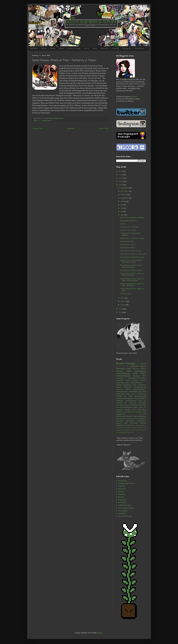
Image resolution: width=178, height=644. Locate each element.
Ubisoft (119, 387)
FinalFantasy (133, 392)
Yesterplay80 (123, 511)
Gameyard (122, 489)
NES (132, 398)
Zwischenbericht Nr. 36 (128, 221)
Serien (61, 49)
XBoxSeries (131, 425)
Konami (140, 405)
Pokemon (120, 378)
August (123, 201)
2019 (121, 182)
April (123, 215)
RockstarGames (121, 419)
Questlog (115, 49)
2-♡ (126, 378)
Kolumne (134, 428)
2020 (121, 178)
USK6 (129, 371)
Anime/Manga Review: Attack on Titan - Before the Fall (132, 280)
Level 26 (123, 224)
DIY (126, 403)
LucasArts (143, 414)
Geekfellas (128, 428)
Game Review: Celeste (128, 230)
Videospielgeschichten (126, 508)
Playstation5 (130, 432)
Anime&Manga (123, 374)
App (140, 392)
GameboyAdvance (131, 401)
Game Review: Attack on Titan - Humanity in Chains (131, 261)
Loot (135, 419)
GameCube (120, 410)
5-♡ (138, 364)
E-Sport (144, 430)
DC (145, 408)
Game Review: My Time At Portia (132, 218)
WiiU (130, 396)
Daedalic (119, 396)
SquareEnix (120, 383)
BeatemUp (138, 412)
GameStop (119, 425)
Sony (144, 392)
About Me (105, 49)
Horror (136, 369)
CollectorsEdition (136, 430)
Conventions (141, 394)
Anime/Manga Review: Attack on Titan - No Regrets (132, 285)
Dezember (125, 188)
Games (44, 49)
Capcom (119, 389)
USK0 (129, 369)
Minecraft (140, 428)
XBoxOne (119, 412)
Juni (122, 208)
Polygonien (122, 500)
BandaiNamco (141, 421)
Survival (119, 392)
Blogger (100, 633)
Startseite (34, 49)
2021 (121, 175)
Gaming (44, 121)
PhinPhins (122, 494)
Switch (143, 366)
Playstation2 (142, 410)
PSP (145, 428)
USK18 (135, 374)
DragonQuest (120, 428)
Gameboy (127, 410)
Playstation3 (127, 385)
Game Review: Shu (127, 242)
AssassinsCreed (128, 412)
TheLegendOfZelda (140, 398)
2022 (121, 171)
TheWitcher (120, 401)
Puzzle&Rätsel (136, 383)
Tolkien (125, 392)
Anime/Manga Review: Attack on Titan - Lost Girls (132, 275)
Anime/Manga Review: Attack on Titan (132, 290)
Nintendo (134, 366)
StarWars (119, 430)
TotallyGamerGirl (125, 505)
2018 (121, 185)
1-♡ (144, 383)
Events (133, 394)
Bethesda (128, 387)
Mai (122, 212)
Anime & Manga (74, 49)
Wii (117, 408)
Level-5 (134, 410)
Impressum (126, 49)
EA (125, 396)
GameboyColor (121, 414)
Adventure (121, 369)
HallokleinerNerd (121, 432)
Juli (122, 205)
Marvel (128, 389)
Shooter (143, 380)
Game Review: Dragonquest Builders (130, 234)
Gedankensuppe (123, 376)
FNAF (126, 423)
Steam (143, 364)
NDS (135, 385)
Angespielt (143, 426)
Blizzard (119, 423)
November (125, 191)
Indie (128, 394)
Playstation (120, 421)
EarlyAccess (133, 403)
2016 (121, 312)
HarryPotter (120, 405)
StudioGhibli (121, 394)
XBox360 (143, 423)
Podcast (119, 385)
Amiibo (137, 426)
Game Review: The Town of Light (132, 238)
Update (129, 430)
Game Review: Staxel (128, 245)
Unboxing (127, 398)
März (123, 298)
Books (95, 49)
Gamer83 (122, 486)
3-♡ (39, 121)
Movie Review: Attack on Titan (131, 270)
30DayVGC (142, 385)
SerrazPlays (122, 503)
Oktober (124, 195)
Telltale (124, 430)
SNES (136, 408)
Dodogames (123, 481)
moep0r (121, 492)
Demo (144, 412)
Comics (87, 49)
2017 (121, 309)
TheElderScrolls (140, 387)
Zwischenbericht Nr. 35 (128, 248)
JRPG (127, 383)
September (125, 198)
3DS (138, 378)
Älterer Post (104, 129)
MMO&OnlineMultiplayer (124, 416)
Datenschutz (139, 49)
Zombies (119, 398)
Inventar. (134, 97)
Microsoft (130, 419)
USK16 (143, 374)
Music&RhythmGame (126, 408)
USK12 (143, 369)
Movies (53, 49)
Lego (125, 425)
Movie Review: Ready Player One (132, 257)
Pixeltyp (121, 497)
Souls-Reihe (134, 423)
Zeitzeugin (122, 514)
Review (49, 121)
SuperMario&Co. (140, 389)
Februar (124, 302)
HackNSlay (142, 403)
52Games (135, 380)
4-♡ (119, 366)
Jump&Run (132, 378)
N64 (145, 405)
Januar (123, 305)
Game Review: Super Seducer (131, 251)
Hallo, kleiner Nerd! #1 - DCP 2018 (133, 254)
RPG (144, 376)
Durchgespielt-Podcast (126, 483)
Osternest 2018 (126, 294)
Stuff (140, 401)
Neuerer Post (38, 129)
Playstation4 (140, 371)
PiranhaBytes (142, 419)
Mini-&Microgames (140, 416)
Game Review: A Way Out (129, 227)
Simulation (137, 376)
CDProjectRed (133, 405)
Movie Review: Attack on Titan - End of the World (131, 266)
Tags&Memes (130, 421)
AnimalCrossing (140, 396)
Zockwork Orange (125, 516)
